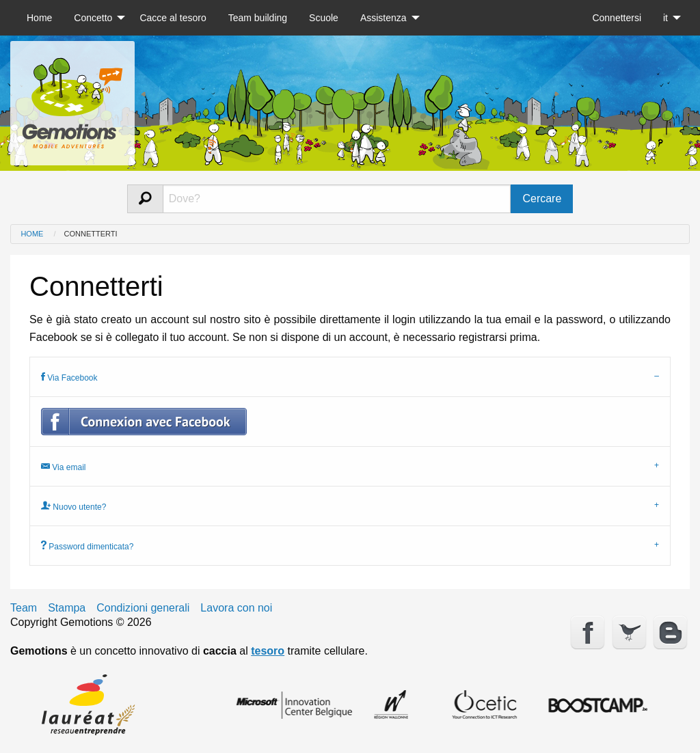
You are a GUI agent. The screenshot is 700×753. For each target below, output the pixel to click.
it (665, 18)
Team (24, 608)
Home (39, 18)
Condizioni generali (143, 608)
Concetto (93, 18)
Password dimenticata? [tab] (87, 546)
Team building (258, 18)
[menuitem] (39, 18)
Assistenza (383, 18)
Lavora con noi (236, 608)
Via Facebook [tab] (69, 377)
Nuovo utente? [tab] (73, 506)
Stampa (67, 608)
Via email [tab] (63, 466)
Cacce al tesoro (173, 18)
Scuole (324, 18)
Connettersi (617, 18)
